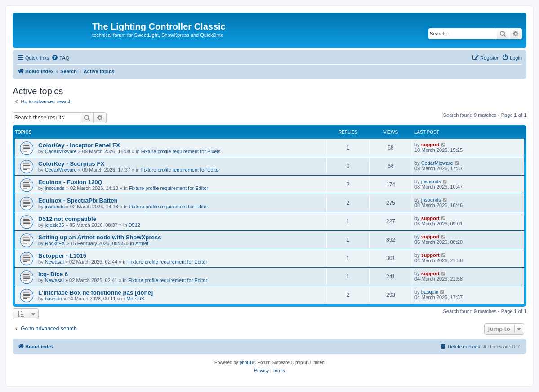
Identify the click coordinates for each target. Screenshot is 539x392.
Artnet (142, 243)
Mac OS (135, 299)
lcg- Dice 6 (53, 274)
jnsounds (55, 188)
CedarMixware (61, 151)
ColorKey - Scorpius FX (71, 164)
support (430, 145)
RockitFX (55, 243)
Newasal (54, 262)
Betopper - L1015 (62, 256)
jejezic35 (55, 225)
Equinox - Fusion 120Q (70, 182)
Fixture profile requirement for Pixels (181, 151)
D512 (134, 225)
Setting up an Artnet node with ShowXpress (100, 237)
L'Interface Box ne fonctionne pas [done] (96, 293)
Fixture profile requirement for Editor (181, 170)
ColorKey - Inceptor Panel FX (79, 145)
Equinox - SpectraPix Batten (78, 200)
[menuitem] (60, 58)
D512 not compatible (67, 219)
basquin (54, 299)
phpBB (246, 363)
